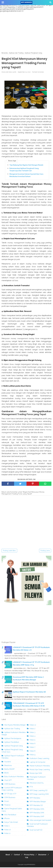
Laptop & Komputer (37, 763)
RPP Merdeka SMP (37, 817)
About (7, 855)
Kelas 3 (32, 733)
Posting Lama (45, 551)
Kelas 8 (32, 752)
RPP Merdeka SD (36, 806)
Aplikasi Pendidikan (12, 743)
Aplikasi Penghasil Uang (13, 747)
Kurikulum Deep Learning (39, 759)
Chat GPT (8, 781)
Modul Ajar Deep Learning (40, 770)
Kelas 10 (8, 830)
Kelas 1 (7, 827)
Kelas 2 (32, 729)
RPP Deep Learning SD (39, 791)
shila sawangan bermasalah (40, 821)
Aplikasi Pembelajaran (13, 739)
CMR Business (10, 785)
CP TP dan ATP (10, 794)
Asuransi (8, 762)
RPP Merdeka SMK (37, 813)
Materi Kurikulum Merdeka (40, 766)
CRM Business (10, 798)
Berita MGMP (9, 770)
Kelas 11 (7, 834)
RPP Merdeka (35, 799)
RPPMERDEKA (31, 865)
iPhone (7, 819)
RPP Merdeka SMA (37, 810)
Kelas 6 (32, 744)
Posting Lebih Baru (9, 551)
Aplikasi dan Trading (12, 729)
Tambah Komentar (38, 73)
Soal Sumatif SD (36, 831)
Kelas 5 (32, 740)
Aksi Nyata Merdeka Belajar (15, 726)
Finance (7, 806)
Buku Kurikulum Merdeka (14, 777)
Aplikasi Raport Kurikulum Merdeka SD (29, 693)
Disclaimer (43, 855)
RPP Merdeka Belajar (38, 802)
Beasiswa (8, 766)
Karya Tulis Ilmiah (11, 823)
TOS (26, 858)
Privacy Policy (29, 855)
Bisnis (6, 774)
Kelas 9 (32, 755)
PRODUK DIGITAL (37, 784)
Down (7, 802)
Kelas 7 (32, 748)
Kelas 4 (32, 737)
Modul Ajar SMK (36, 774)
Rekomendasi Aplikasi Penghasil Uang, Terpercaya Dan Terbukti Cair (24, 170)
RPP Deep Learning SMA (39, 795)
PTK (31, 787)
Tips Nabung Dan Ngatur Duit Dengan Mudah (26, 166)
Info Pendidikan (10, 815)
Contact (17, 855)
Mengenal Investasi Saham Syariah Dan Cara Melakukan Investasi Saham (26, 176)
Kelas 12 (33, 726)
